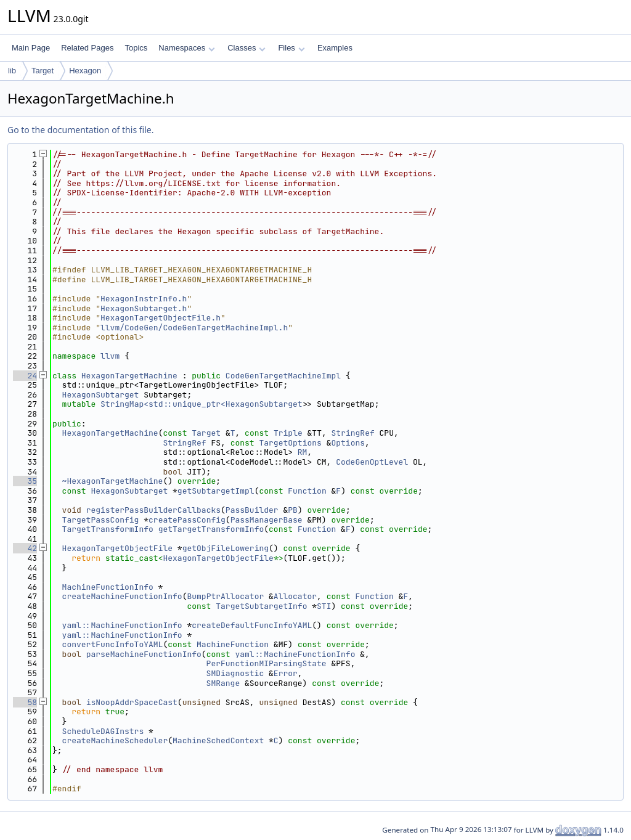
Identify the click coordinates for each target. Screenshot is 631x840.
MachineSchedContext (218, 740)
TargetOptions (290, 443)
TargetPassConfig (101, 520)
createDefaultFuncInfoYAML (252, 625)
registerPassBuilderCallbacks (153, 510)
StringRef (353, 433)
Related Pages (87, 48)
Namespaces (186, 48)
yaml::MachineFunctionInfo (122, 625)
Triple (288, 433)
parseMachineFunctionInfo (144, 654)
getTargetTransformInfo (211, 529)
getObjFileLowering (226, 548)
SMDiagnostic (235, 673)
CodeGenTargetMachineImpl (283, 376)
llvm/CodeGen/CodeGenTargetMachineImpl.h (194, 328)
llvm (110, 356)
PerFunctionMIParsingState (267, 663)
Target (43, 71)
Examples (335, 48)
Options (348, 443)
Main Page (31, 48)
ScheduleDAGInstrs (103, 731)
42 (25, 548)
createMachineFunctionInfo (122, 596)
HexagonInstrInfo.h (144, 299)
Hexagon (85, 71)
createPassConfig (187, 520)
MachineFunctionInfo (108, 587)
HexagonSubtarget (101, 395)
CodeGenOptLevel (372, 462)
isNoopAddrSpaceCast (132, 702)
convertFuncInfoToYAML (113, 644)
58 (25, 702)
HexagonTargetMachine (129, 376)
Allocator (295, 596)
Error (286, 673)
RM (303, 452)
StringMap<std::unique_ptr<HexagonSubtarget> (204, 404)
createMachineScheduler (115, 740)
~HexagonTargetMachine (113, 481)
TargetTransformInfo (108, 529)
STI (324, 606)
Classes (246, 48)
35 (25, 481)
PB (293, 510)
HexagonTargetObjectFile (117, 548)
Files (291, 48)
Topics (136, 48)
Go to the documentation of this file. (80, 130)
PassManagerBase (267, 520)
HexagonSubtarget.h (144, 308)
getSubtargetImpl (216, 491)
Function (307, 491)
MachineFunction (233, 644)
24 (25, 376)
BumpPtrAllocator (225, 596)
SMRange (223, 683)
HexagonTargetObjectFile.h (161, 318)
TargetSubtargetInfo (261, 606)
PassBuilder (252, 510)
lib (12, 71)
